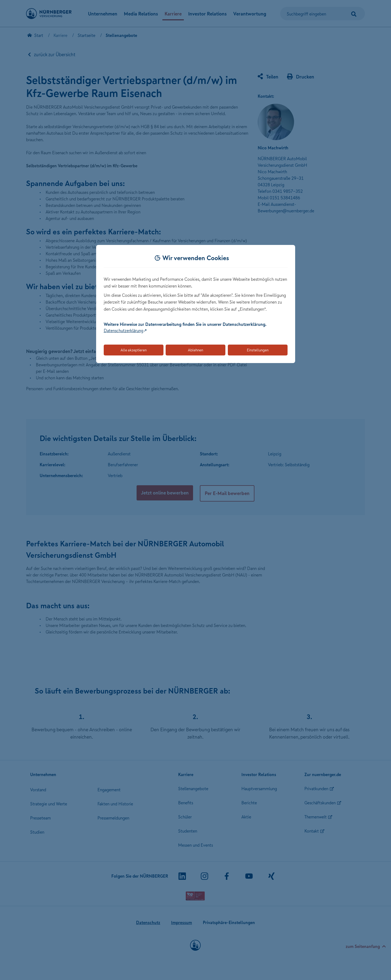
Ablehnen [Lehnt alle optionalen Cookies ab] (195, 350)
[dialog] (196, 304)
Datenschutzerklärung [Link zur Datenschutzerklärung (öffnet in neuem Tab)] (124, 330)
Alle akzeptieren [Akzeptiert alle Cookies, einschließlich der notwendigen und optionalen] (134, 350)
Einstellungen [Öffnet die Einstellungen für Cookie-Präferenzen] (258, 350)
